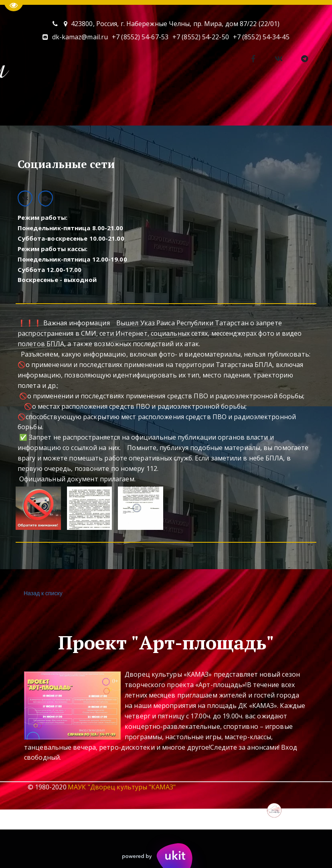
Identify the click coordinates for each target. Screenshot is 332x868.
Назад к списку (42, 593)
